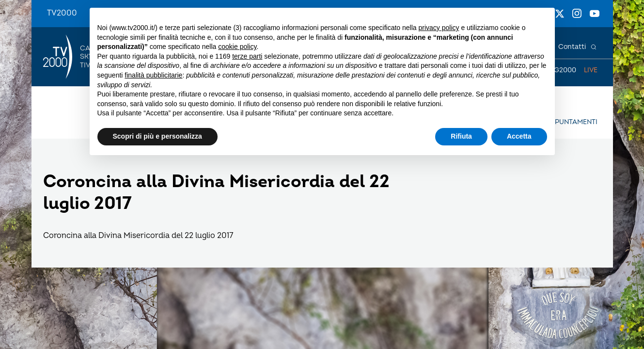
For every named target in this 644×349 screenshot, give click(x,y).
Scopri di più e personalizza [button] (157, 136)
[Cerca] (594, 47)
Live (591, 70)
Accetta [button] (519, 136)
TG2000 (563, 70)
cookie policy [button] (237, 47)
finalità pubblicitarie (153, 75)
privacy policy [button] (439, 28)
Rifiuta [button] (461, 136)
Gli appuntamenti (565, 122)
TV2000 (62, 13)
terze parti (247, 56)
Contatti (572, 47)
